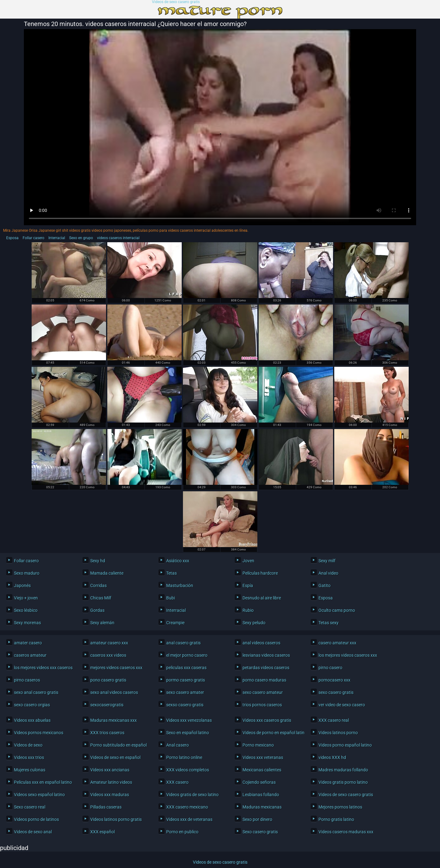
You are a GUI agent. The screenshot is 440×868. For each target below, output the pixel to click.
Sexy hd (98, 561)
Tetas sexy (329, 623)
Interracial (57, 238)
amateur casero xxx (109, 643)
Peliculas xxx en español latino (43, 782)
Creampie (175, 623)
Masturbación (180, 585)
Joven (248, 561)
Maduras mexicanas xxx (113, 720)
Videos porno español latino (345, 745)
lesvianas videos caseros (266, 655)
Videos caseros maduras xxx (346, 832)
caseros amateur (30, 655)
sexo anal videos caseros (114, 692)
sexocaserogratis (107, 705)
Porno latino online (184, 757)
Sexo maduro (27, 573)
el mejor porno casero (187, 655)
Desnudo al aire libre (262, 598)
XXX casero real (334, 720)
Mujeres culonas (30, 770)
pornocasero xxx (334, 680)
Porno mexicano (258, 745)
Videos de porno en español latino (272, 733)
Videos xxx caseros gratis (267, 720)
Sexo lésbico (26, 610)
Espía (248, 585)
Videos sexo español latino (39, 795)
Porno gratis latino (336, 819)
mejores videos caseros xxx (116, 668)
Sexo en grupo (81, 238)
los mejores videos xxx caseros (43, 668)
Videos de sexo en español (115, 757)
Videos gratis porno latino (343, 782)
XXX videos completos (188, 770)
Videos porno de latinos (36, 819)
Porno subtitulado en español (118, 745)
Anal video (328, 573)
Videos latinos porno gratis (116, 819)
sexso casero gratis (185, 705)
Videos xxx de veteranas (189, 819)
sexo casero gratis (336, 692)
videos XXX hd (332, 757)
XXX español (102, 832)
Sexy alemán (102, 623)
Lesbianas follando (261, 795)
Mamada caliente (107, 573)
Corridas (98, 585)
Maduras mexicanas (262, 807)
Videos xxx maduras (110, 795)
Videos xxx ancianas (110, 770)
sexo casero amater (185, 692)
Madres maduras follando (343, 770)
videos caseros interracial (118, 238)
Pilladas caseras (106, 807)
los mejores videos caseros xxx (348, 655)
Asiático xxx (178, 561)
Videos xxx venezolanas (189, 720)
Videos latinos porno (338, 733)
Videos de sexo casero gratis (176, 2)
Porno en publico (182, 832)
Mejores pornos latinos (340, 807)
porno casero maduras (264, 680)
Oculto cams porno (337, 610)
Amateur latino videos (111, 782)
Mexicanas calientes (262, 770)
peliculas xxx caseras (186, 668)
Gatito (324, 585)
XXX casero (177, 782)
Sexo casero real (30, 807)
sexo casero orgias (32, 705)
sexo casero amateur (263, 692)
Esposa (12, 238)
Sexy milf (327, 561)
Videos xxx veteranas (263, 757)
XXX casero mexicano (187, 807)
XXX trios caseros (107, 733)
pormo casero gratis (186, 680)
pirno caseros (27, 680)
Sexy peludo (254, 623)
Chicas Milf (101, 598)
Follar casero (33, 238)
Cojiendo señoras (259, 782)
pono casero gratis (108, 680)
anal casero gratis (183, 643)
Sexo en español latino (188, 733)
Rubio (248, 610)
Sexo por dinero (257, 819)
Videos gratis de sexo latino (192, 795)
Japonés (22, 585)
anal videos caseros (261, 643)
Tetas (171, 573)
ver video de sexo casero (342, 705)
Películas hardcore (260, 573)
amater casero (28, 643)
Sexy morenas (27, 623)
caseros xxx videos (108, 655)
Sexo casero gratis (260, 832)
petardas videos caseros (266, 668)
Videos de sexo (28, 745)
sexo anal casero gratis (36, 692)
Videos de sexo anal (33, 832)
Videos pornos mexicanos (39, 733)
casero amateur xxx (337, 643)
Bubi (171, 598)
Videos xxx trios (29, 757)
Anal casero (178, 745)
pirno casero (330, 668)
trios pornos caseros (262, 705)
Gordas (97, 610)
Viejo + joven (26, 598)
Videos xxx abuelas (32, 720)
